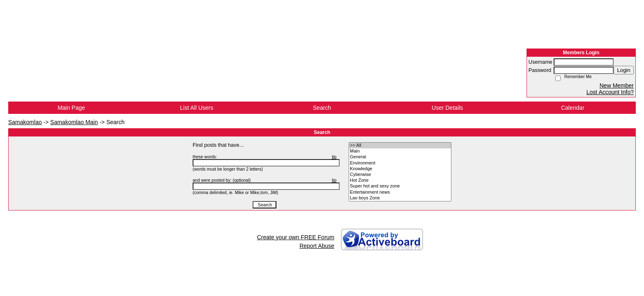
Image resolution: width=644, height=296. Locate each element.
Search (322, 108)
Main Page (71, 108)
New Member (617, 86)
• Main (400, 151)
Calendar (573, 108)
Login (624, 70)
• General (400, 157)
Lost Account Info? (610, 92)
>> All (400, 146)
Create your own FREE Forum (296, 237)
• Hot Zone (400, 180)
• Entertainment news (400, 192)
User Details (447, 108)
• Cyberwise (400, 175)
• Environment (400, 163)
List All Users (197, 108)
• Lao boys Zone (400, 198)
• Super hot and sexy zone (400, 186)
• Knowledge (400, 169)
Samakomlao (25, 122)
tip (334, 157)
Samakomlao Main (74, 122)
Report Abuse (317, 246)
